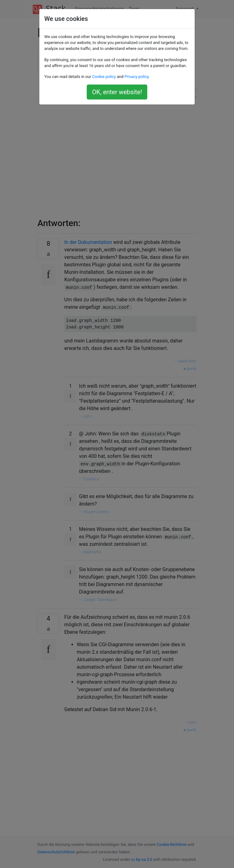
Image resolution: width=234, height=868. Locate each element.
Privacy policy (136, 77)
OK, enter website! (117, 92)
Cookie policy (104, 77)
